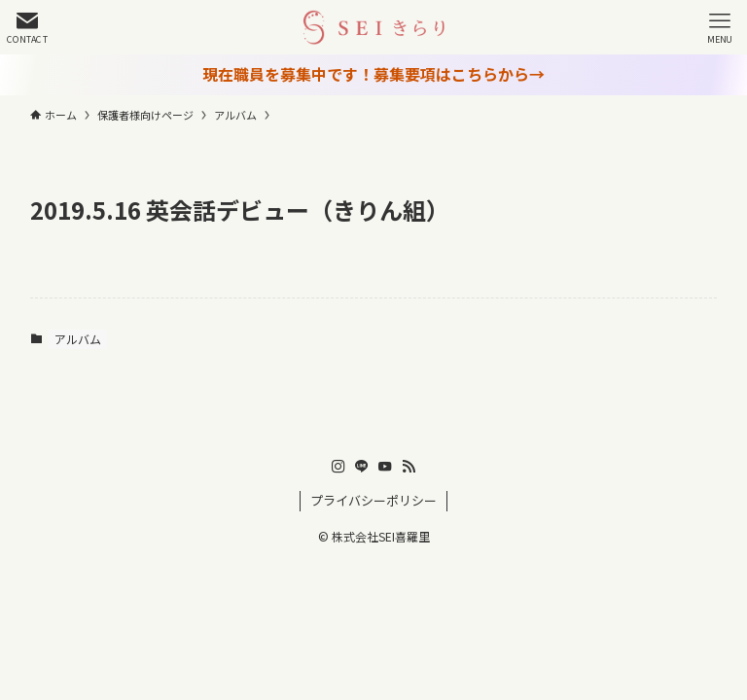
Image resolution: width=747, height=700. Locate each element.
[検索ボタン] (27, 27)
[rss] (409, 467)
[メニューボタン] (720, 27)
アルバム (78, 339)
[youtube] (385, 467)
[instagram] (338, 467)
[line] (362, 467)
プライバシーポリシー (373, 500)
